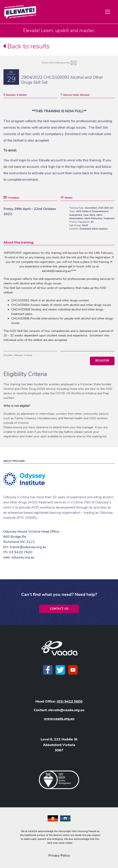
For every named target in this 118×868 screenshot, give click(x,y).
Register (102, 361)
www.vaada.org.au (59, 719)
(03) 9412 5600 (70, 701)
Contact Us (59, 609)
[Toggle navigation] (108, 12)
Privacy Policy (59, 856)
